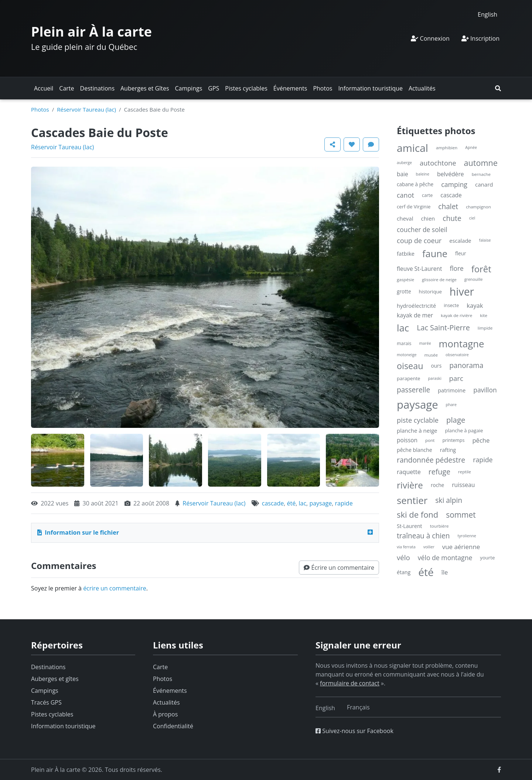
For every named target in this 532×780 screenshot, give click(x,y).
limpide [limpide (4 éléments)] (485, 328)
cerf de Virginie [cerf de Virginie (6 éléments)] (414, 207)
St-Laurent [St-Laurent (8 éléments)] (410, 526)
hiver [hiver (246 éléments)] (462, 292)
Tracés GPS (46, 702)
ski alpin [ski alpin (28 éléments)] (449, 500)
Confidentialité (173, 726)
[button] (498, 88)
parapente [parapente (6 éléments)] (408, 378)
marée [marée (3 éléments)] (425, 343)
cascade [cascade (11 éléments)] (451, 195)
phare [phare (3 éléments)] (451, 405)
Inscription (480, 38)
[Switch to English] (487, 14)
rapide (344, 503)
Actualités (422, 88)
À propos (165, 714)
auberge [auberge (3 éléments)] (404, 163)
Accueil (44, 88)
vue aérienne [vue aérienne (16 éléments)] (461, 547)
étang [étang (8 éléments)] (404, 572)
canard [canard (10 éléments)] (484, 184)
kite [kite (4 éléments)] (484, 315)
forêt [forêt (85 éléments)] (481, 269)
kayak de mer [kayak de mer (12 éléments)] (415, 315)
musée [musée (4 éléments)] (431, 355)
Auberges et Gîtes (145, 88)
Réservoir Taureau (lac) (86, 109)
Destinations (97, 88)
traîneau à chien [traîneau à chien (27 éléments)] (423, 536)
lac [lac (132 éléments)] (403, 328)
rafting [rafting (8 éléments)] (448, 450)
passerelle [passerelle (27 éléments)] (413, 390)
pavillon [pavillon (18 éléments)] (485, 390)
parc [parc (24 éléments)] (456, 378)
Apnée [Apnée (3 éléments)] (471, 147)
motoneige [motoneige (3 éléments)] (407, 355)
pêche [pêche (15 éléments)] (481, 440)
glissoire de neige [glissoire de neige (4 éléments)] (439, 280)
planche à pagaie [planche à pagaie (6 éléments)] (464, 430)
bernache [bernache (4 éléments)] (481, 174)
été (291, 503)
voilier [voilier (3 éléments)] (429, 547)
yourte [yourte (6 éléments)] (487, 558)
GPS (214, 88)
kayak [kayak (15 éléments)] (475, 305)
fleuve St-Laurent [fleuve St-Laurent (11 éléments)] (419, 269)
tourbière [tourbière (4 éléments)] (439, 526)
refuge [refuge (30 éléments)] (439, 472)
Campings (189, 88)
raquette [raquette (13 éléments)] (409, 472)
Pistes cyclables (246, 88)
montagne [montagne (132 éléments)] (462, 344)
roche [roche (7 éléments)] (437, 485)
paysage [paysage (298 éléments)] (417, 405)
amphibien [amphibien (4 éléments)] (447, 148)
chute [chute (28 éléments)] (452, 218)
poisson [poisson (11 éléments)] (407, 440)
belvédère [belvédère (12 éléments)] (451, 174)
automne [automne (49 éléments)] (481, 163)
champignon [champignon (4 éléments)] (478, 207)
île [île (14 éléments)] (445, 572)
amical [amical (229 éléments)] (412, 148)
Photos (323, 88)
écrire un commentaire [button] (115, 588)
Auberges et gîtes (55, 679)
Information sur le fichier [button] (78, 532)
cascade (273, 503)
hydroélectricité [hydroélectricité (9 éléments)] (416, 306)
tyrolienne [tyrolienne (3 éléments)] (467, 536)
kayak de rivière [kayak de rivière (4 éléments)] (456, 315)
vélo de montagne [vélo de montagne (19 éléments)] (445, 558)
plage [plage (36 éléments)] (456, 420)
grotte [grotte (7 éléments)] (404, 291)
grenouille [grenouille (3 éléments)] (474, 279)
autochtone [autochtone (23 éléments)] (438, 163)
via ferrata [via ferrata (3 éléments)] (406, 547)
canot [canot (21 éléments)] (405, 195)
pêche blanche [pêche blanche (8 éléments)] (415, 450)
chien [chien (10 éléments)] (428, 218)
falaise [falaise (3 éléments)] (485, 240)
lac (303, 503)
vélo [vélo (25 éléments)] (403, 557)
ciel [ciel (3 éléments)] (472, 218)
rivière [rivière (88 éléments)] (410, 485)
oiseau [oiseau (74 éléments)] (410, 366)
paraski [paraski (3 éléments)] (434, 378)
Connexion (430, 38)
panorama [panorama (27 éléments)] (466, 365)
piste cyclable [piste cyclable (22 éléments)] (418, 420)
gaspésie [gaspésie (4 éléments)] (405, 280)
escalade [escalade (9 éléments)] (460, 241)
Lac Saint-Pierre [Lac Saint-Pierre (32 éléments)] (443, 328)
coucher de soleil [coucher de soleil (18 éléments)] (422, 229)
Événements (290, 88)
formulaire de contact (350, 683)
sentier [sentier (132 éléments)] (412, 500)
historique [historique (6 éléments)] (430, 292)
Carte (66, 88)
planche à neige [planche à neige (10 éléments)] (417, 430)
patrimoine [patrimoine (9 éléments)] (452, 390)
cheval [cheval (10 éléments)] (405, 218)
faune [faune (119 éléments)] (435, 253)
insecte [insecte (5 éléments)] (451, 305)
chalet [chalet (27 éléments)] (448, 207)
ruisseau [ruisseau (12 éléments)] (463, 485)
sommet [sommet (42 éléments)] (461, 515)
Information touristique (370, 88)
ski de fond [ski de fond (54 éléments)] (417, 515)
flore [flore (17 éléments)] (456, 268)
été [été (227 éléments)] (426, 572)
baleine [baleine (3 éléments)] (423, 174)
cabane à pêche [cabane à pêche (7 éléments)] (415, 184)
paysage (320, 503)
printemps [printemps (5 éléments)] (453, 440)
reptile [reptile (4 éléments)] (465, 472)
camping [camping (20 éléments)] (454, 184)
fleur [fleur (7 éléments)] (461, 253)
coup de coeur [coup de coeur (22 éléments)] (419, 241)
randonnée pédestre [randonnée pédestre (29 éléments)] (431, 460)
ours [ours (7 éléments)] (436, 366)
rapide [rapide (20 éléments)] (483, 460)
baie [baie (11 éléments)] (403, 174)
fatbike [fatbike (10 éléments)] (406, 253)
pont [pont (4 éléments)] (430, 440)
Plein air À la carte (91, 32)
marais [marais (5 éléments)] (404, 343)
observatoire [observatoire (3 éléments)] (457, 355)
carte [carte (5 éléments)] (427, 195)
